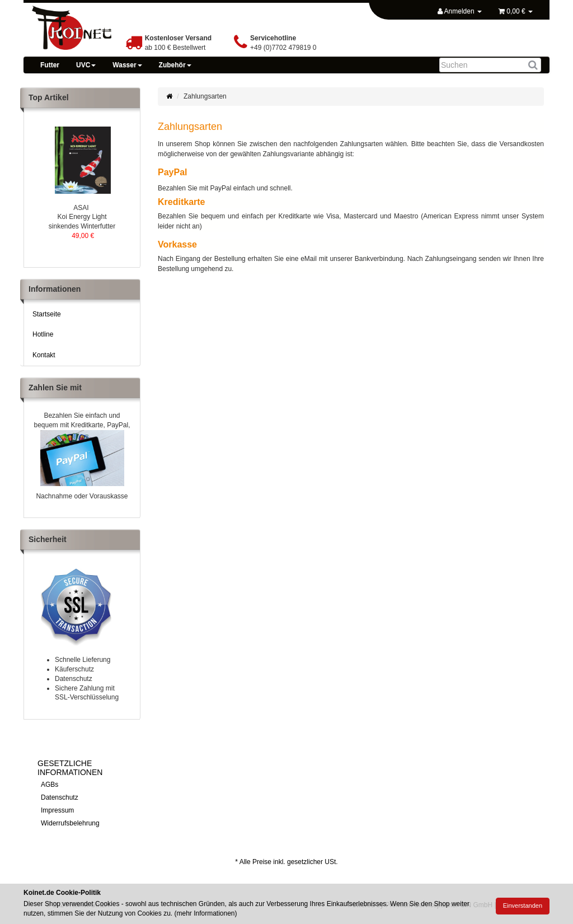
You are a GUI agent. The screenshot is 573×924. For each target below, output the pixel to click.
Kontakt (44, 355)
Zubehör (175, 65)
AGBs (50, 785)
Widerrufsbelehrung (70, 823)
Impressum (57, 810)
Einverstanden (523, 906)
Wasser (127, 65)
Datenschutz (60, 797)
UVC (86, 65)
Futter (50, 65)
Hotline (43, 334)
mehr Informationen (205, 913)
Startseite (47, 314)
